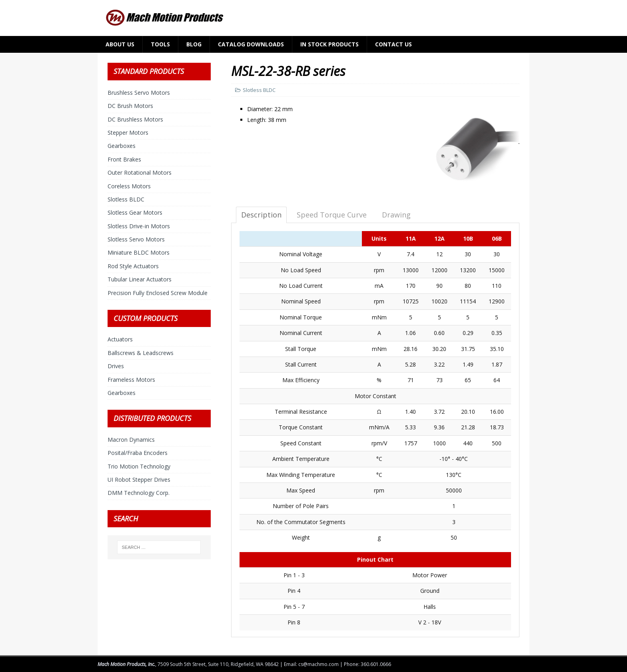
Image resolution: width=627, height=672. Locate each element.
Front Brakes (124, 159)
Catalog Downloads (251, 44)
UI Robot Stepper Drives (139, 480)
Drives (116, 366)
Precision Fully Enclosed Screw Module (158, 293)
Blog (194, 44)
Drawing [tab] (396, 215)
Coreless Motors (129, 186)
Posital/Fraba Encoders (138, 453)
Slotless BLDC (259, 90)
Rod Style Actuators (133, 266)
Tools (160, 44)
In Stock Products (329, 44)
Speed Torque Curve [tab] (332, 215)
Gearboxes (122, 146)
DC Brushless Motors (135, 119)
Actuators (120, 339)
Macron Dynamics (131, 440)
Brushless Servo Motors (139, 93)
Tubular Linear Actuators (140, 279)
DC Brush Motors (130, 106)
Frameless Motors (131, 380)
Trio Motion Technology (139, 466)
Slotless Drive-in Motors (139, 226)
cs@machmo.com (318, 664)
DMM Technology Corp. (139, 493)
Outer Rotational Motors (140, 172)
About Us (120, 44)
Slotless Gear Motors (135, 212)
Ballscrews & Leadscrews (141, 353)
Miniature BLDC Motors (139, 252)
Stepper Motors (128, 133)
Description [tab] (261, 215)
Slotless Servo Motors (136, 239)
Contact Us (393, 44)
